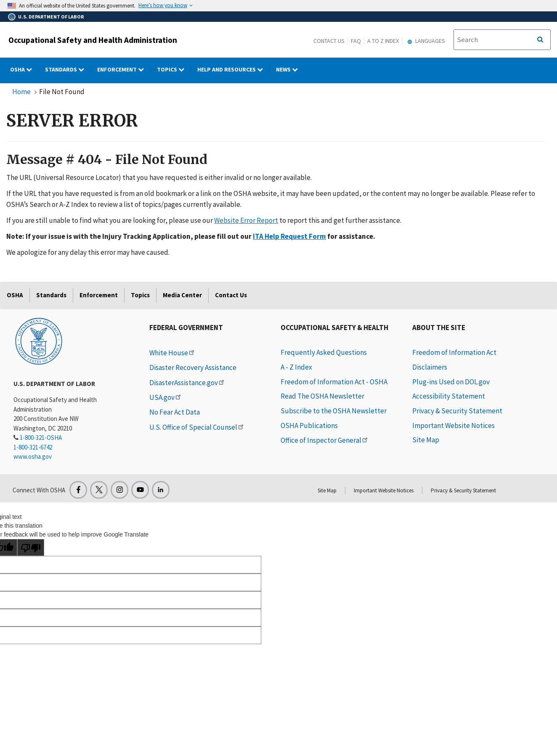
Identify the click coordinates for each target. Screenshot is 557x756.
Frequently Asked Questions (324, 352)
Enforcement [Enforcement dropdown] (124, 69)
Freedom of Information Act (454, 352)
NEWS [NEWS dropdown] (290, 69)
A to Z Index (383, 41)
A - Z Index (296, 367)
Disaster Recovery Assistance (193, 367)
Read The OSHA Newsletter (322, 396)
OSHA (15, 295)
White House (172, 353)
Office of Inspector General (325, 440)
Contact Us (329, 41)
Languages (425, 41)
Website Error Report (246, 220)
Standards (51, 295)
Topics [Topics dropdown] (174, 69)
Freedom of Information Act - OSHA (334, 382)
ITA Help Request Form (289, 236)
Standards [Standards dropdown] (68, 69)
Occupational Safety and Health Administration (93, 40)
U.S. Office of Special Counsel (197, 427)
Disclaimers (430, 367)
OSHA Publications (309, 426)
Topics (140, 295)
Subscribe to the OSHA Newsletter (334, 411)
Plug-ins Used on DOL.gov (451, 382)
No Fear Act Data (175, 412)
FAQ (356, 41)
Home (21, 92)
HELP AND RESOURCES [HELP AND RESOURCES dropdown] (233, 69)
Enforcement (99, 295)
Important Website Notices (454, 426)
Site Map (426, 440)
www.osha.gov (33, 456)
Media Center (182, 295)
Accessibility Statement (449, 396)
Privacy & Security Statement (457, 411)
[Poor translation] (31, 547)
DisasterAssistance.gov (187, 383)
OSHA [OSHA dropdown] (24, 69)
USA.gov (166, 397)
